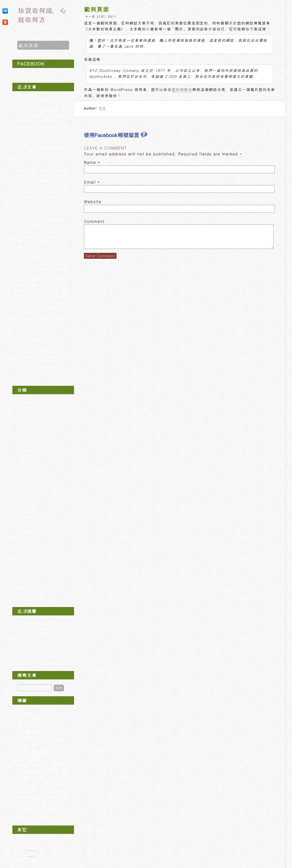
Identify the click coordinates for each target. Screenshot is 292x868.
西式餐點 (26, 456)
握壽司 (60, 764)
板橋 (24, 778)
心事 (23, 560)
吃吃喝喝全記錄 (30, 402)
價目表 (53, 720)
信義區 (27, 487)
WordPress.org (32, 860)
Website (93, 202)
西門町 (25, 804)
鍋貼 (35, 810)
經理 (22, 797)
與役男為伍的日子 (33, 599)
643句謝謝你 (53, 657)
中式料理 (26, 413)
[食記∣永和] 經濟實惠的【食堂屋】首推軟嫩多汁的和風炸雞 (42, 269)
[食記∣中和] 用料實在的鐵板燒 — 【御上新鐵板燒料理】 (42, 211)
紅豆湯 (61, 791)
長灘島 (25, 538)
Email (90, 182)
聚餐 (35, 797)
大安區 (27, 497)
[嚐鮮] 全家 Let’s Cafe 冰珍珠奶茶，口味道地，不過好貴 (43, 294)
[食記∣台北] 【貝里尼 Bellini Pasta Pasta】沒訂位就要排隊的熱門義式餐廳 (43, 175)
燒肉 (23, 445)
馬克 (49, 816)
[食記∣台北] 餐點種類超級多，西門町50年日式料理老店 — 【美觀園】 (42, 308)
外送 (23, 746)
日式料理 (26, 429)
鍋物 (23, 466)
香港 (23, 543)
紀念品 (46, 791)
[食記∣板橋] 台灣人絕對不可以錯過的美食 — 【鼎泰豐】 (42, 255)
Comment (94, 221)
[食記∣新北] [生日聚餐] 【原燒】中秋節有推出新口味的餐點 (43, 132)
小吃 (23, 423)
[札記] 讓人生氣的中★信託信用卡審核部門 (42, 626)
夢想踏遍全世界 (30, 532)
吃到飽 (25, 418)
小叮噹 (50, 746)
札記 (23, 565)
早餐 (23, 434)
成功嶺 (30, 759)
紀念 (23, 576)
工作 (23, 554)
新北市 (25, 512)
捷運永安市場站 (33, 765)
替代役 (56, 771)
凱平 (23, 726)
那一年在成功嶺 (30, 594)
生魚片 (27, 790)
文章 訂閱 (30, 848)
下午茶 (25, 407)
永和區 (27, 526)
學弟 (36, 746)
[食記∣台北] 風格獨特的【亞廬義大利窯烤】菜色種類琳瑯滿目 (42, 198)
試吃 (23, 461)
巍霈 (39, 752)
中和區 (27, 516)
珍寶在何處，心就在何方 (42, 14)
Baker (27, 713)
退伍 (55, 804)
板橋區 (27, 521)
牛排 (46, 784)
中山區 (27, 483)
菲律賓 (50, 797)
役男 (55, 753)
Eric (23, 720)
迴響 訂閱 (30, 854)
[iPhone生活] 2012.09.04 (41, 187)
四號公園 (56, 739)
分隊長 (38, 726)
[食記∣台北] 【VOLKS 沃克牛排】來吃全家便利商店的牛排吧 (43, 159)
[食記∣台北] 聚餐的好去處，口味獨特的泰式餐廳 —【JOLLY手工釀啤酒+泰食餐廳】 (42, 239)
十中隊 (29, 732)
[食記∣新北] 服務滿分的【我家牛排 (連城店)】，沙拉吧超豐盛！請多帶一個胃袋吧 (42, 115)
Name (90, 162)
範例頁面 (29, 45)
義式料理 (26, 450)
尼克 (103, 108)
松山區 (27, 502)
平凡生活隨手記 (30, 549)
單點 (39, 740)
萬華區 (27, 506)
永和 (39, 778)
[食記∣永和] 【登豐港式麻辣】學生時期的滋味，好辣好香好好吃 (42, 340)
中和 (38, 719)
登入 (21, 842)
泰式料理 (26, 439)
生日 (59, 784)
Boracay (49, 713)
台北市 (25, 478)
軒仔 (41, 803)
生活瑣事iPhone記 (34, 570)
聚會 (23, 581)
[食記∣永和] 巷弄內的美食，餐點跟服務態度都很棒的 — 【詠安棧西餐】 (42, 357)
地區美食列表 (29, 473)
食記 (23, 817)
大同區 (27, 492)
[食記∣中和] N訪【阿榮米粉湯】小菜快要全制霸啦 (41, 223)
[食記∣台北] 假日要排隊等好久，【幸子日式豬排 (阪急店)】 (42, 373)
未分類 (23, 587)
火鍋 (22, 784)
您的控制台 (182, 89)
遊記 (23, 810)
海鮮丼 (56, 778)
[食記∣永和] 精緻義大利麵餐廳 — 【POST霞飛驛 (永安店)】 (42, 324)
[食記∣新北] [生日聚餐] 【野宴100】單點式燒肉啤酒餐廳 (43, 145)
